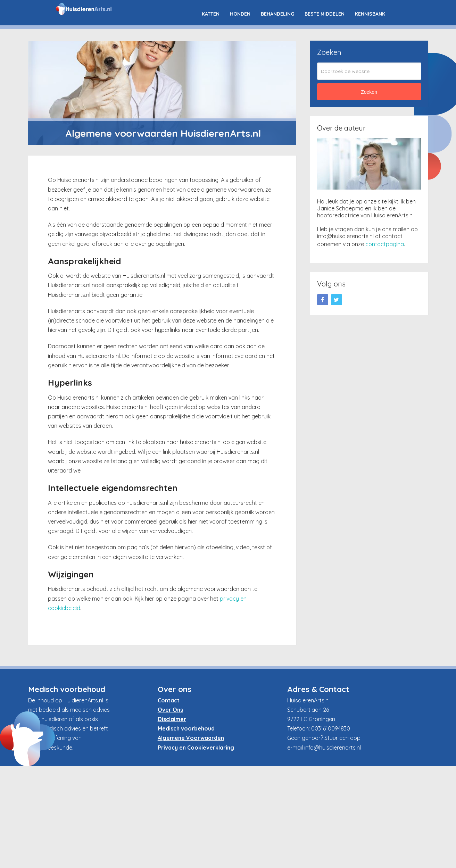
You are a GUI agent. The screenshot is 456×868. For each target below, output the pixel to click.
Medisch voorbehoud (186, 728)
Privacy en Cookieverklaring (196, 748)
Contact (169, 700)
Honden (240, 14)
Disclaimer (172, 719)
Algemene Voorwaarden (191, 738)
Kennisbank (370, 14)
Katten (211, 14)
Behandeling (277, 14)
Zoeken (369, 92)
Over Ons (170, 710)
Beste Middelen (325, 14)
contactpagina (385, 244)
